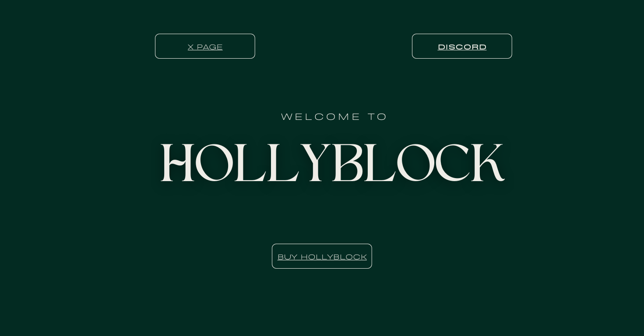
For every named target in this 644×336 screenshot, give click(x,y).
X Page (205, 46)
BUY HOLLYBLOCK (322, 256)
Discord (462, 46)
